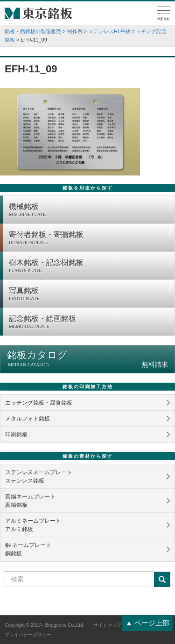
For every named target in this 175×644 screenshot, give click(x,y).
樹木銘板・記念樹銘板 (89, 266)
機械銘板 (89, 210)
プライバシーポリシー (28, 634)
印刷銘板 (16, 434)
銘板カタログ (87, 359)
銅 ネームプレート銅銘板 (28, 549)
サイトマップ (107, 625)
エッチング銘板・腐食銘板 (39, 403)
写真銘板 (89, 294)
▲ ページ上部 (147, 623)
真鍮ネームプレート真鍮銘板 (30, 501)
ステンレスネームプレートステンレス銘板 (39, 476)
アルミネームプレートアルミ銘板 (33, 525)
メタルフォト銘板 (28, 419)
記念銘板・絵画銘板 (89, 322)
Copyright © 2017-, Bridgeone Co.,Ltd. (44, 625)
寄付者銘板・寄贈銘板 (89, 238)
